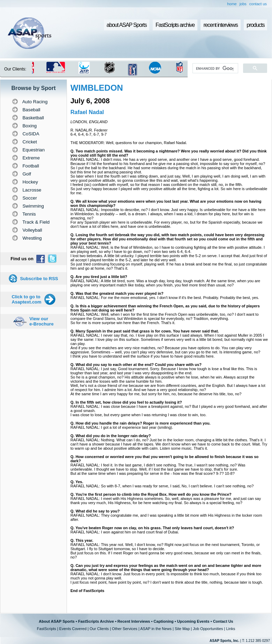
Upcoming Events (193, 621)
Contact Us (223, 621)
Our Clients (99, 629)
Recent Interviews (134, 621)
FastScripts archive (175, 25)
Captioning (163, 621)
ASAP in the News (156, 629)
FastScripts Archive (96, 621)
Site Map (182, 629)
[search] (215, 68)
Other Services (125, 629)
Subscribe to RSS (39, 279)
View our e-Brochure (41, 321)
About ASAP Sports (57, 621)
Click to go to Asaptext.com (26, 299)
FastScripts (47, 629)
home (232, 4)
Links (231, 629)
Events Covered (73, 629)
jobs (243, 4)
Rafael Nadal (87, 112)
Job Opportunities (208, 629)
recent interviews (220, 25)
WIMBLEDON (97, 88)
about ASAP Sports (127, 25)
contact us (258, 4)
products (255, 25)
